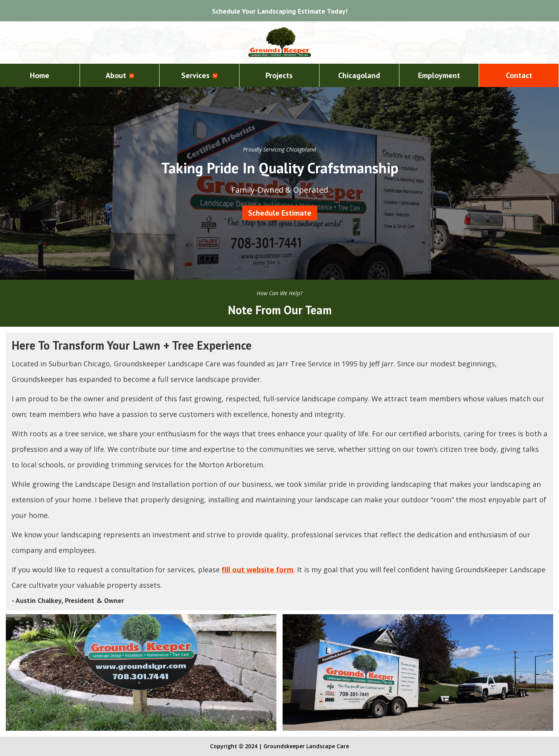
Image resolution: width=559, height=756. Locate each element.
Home (40, 75)
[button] (120, 75)
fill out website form (258, 570)
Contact (519, 75)
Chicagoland (359, 75)
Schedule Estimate (280, 213)
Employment (439, 75)
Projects (279, 75)
